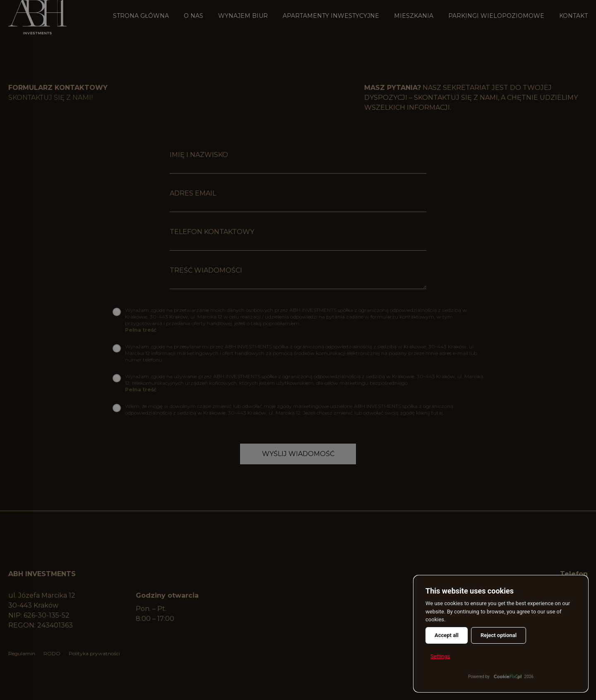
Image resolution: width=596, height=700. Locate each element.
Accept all (447, 635)
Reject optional (499, 635)
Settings (440, 656)
